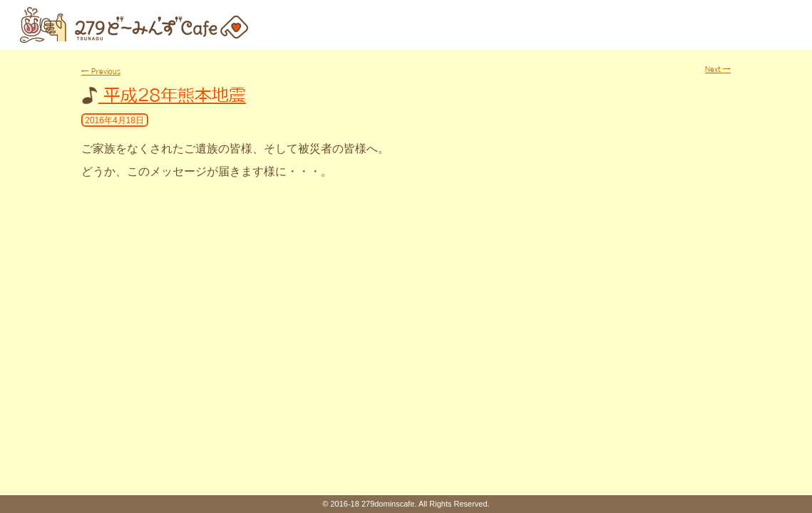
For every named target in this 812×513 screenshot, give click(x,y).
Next (718, 69)
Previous (101, 71)
